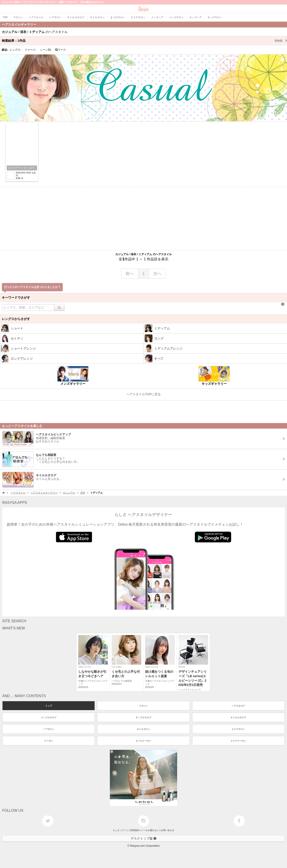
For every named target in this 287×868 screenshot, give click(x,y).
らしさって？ (120, 830)
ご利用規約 (134, 830)
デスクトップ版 (143, 838)
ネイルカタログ (238, 717)
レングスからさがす (16, 319)
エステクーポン (238, 741)
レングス (16, 50)
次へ (157, 274)
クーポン (49, 741)
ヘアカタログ (238, 706)
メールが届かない (150, 830)
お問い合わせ (167, 830)
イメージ (31, 50)
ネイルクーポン (143, 741)
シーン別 (46, 50)
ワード (61, 50)
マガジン (143, 706)
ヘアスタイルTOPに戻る (144, 394)
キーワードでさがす (16, 298)
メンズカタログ (49, 717)
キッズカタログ (143, 717)
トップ (49, 706)
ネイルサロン (143, 729)
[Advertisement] (143, 219)
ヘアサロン (49, 729)
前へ (130, 274)
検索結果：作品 (144, 41)
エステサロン (238, 729)
